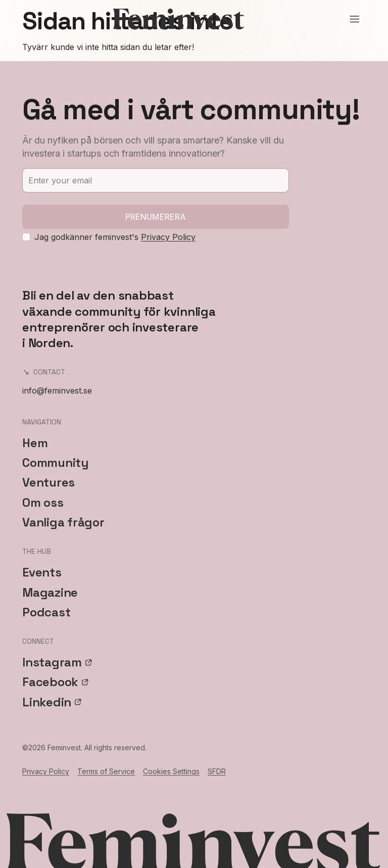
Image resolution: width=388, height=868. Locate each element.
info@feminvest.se (57, 391)
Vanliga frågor (63, 522)
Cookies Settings (171, 771)
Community (55, 463)
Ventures (48, 482)
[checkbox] (26, 237)
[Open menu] (355, 19)
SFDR (217, 771)
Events (42, 572)
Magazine (50, 592)
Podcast (46, 612)
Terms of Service (106, 771)
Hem (35, 443)
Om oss (43, 502)
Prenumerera (156, 217)
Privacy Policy (168, 237)
